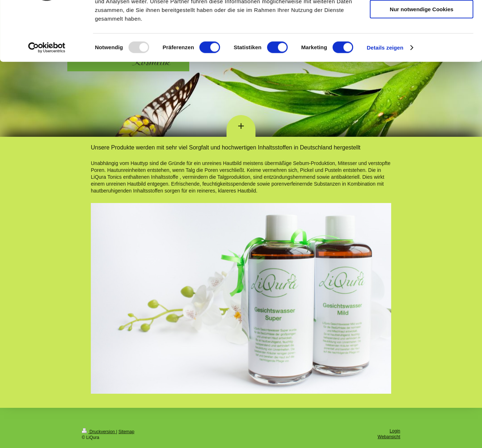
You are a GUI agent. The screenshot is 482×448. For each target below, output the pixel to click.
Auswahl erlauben (422, 39)
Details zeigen (385, 99)
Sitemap (126, 432)
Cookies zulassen (422, 18)
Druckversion (99, 432)
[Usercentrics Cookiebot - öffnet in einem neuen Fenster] (47, 99)
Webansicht (389, 437)
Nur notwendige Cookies (422, 60)
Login (395, 431)
